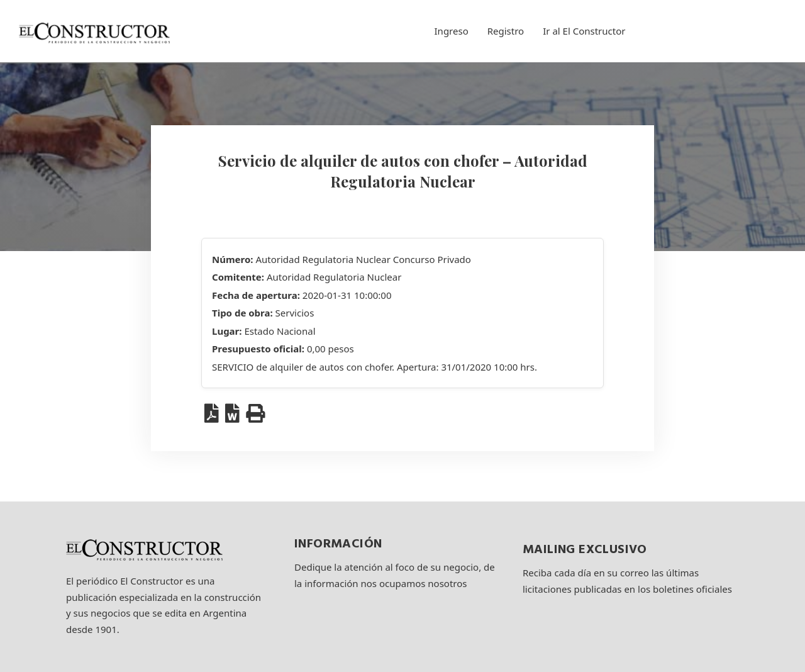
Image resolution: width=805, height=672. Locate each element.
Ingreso (452, 31)
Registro (506, 31)
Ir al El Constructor (584, 31)
